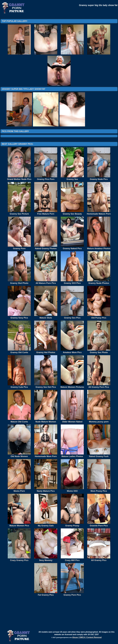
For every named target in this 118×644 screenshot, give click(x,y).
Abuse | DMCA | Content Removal (87, 637)
